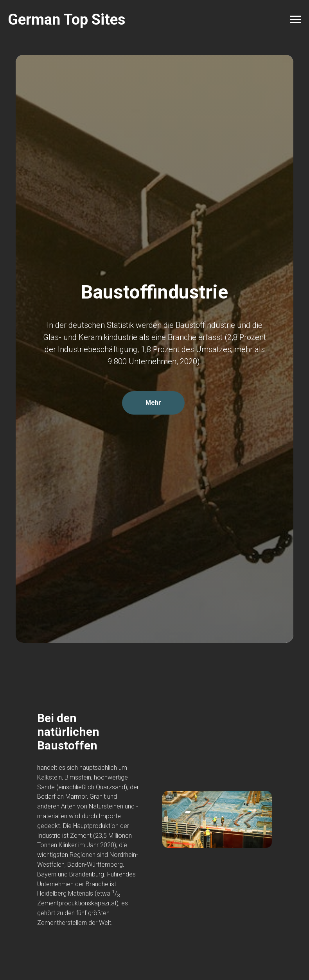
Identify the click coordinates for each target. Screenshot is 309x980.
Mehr (153, 403)
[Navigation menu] (296, 20)
